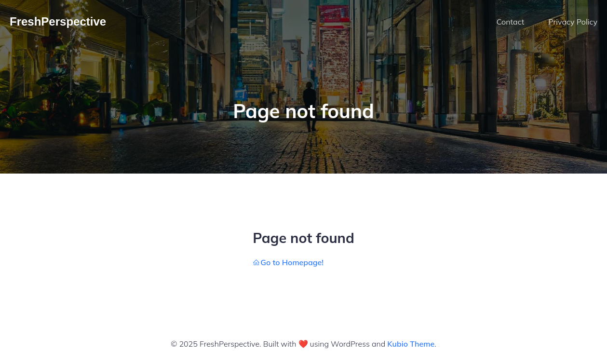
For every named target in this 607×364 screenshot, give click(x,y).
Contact (511, 22)
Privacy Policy (573, 22)
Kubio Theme (411, 344)
